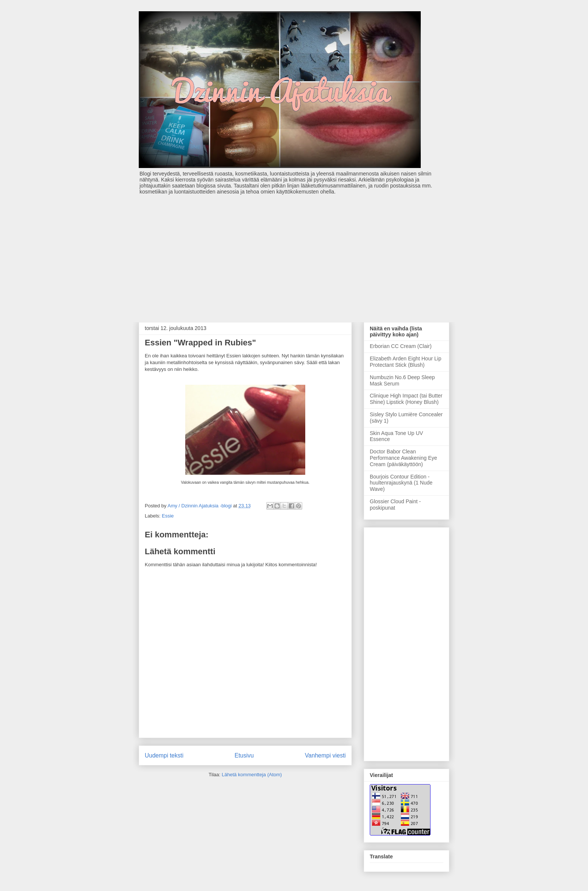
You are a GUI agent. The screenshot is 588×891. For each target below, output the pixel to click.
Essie (168, 516)
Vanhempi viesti (325, 755)
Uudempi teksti (164, 755)
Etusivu (244, 755)
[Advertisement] (294, 255)
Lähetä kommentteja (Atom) (252, 775)
